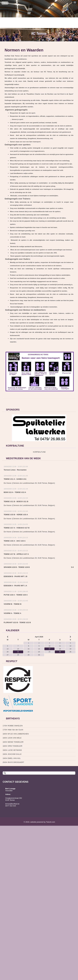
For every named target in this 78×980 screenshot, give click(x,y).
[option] (39, 428)
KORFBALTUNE (39, 452)
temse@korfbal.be (12, 804)
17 (49, 649)
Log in (5, 3)
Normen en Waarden (24, 50)
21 (18, 652)
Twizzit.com (50, 822)
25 (60, 652)
